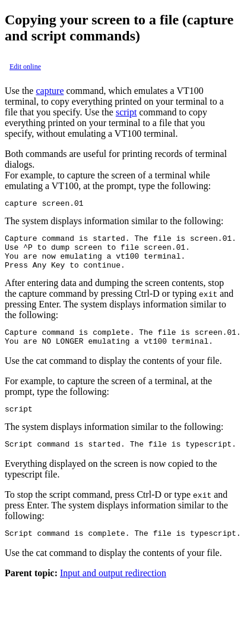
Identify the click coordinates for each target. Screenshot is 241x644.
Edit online (25, 67)
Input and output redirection (113, 591)
